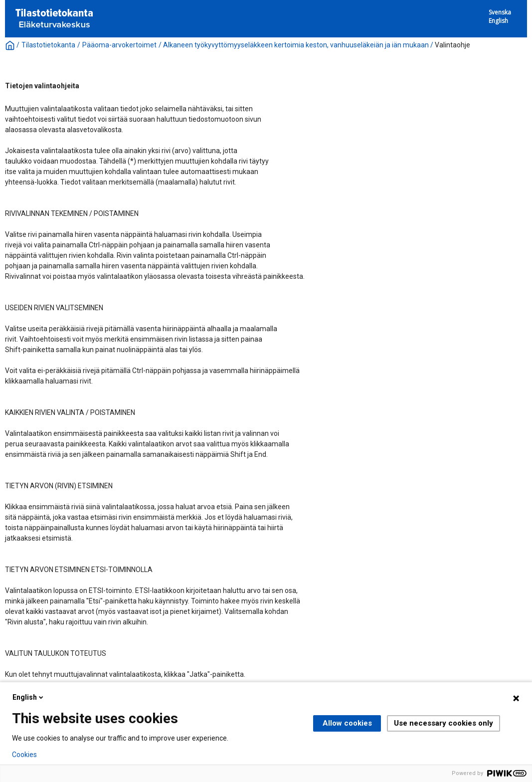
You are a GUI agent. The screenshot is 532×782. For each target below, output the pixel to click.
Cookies (24, 755)
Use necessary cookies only (443, 723)
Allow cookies (347, 723)
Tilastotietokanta (48, 45)
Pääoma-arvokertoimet (119, 45)
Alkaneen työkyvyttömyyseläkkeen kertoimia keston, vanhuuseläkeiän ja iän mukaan (296, 45)
